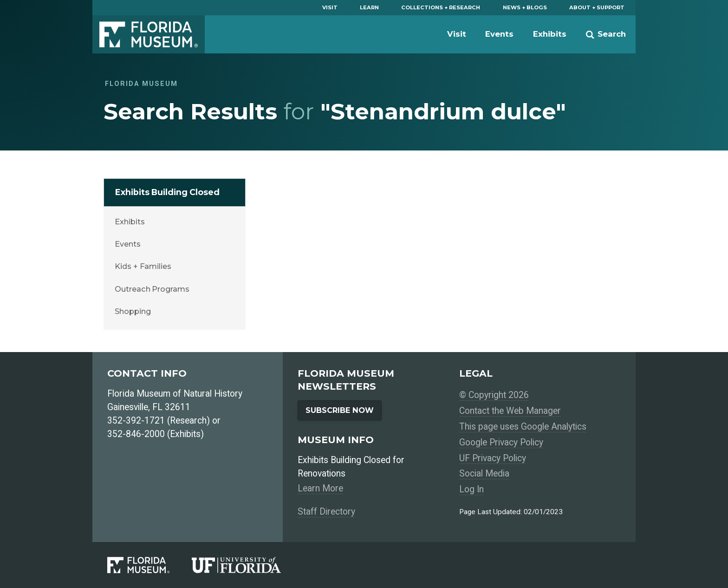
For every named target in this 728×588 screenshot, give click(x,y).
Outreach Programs (152, 289)
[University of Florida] (247, 565)
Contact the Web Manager (510, 411)
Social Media (484, 474)
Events (499, 34)
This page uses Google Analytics (523, 427)
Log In (471, 489)
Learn (369, 7)
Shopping (133, 311)
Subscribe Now (340, 410)
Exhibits (550, 34)
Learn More (320, 488)
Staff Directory (326, 512)
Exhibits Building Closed (167, 192)
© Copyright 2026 (494, 395)
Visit (330, 7)
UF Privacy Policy (493, 458)
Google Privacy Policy (501, 442)
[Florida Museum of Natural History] (149, 565)
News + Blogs (525, 7)
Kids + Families (143, 266)
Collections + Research (441, 7)
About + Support (597, 7)
